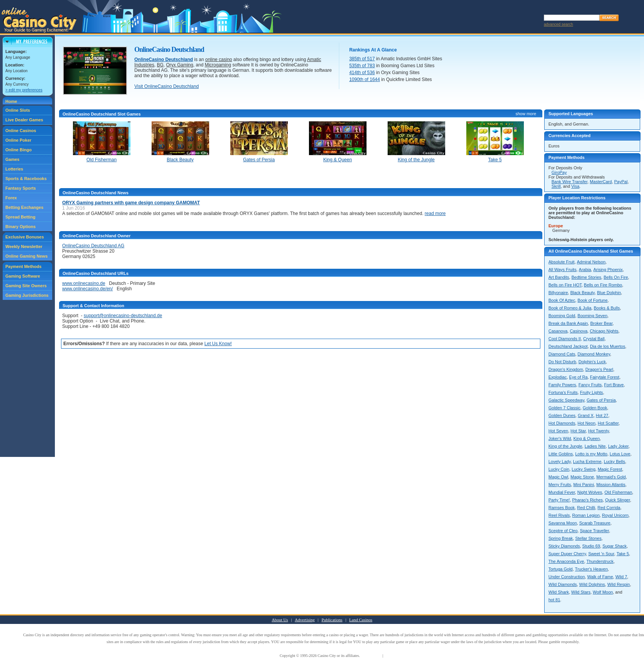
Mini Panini (584, 485)
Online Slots (18, 110)
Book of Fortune (593, 300)
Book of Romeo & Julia (570, 308)
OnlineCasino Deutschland (164, 60)
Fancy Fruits (590, 385)
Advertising (305, 620)
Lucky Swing (584, 469)
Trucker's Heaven (591, 569)
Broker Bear (601, 323)
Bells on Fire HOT (565, 285)
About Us (280, 620)
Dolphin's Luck (592, 362)
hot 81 (554, 600)
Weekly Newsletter (24, 246)
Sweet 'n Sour (601, 554)
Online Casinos (21, 131)
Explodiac (558, 377)
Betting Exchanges (24, 207)
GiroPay (559, 172)
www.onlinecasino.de (84, 283)
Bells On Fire (616, 277)
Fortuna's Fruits (563, 392)
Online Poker (18, 140)
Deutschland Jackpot (568, 346)
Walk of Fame (600, 577)
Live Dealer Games (24, 120)
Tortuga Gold (561, 569)
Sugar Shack (615, 546)
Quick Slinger (618, 500)
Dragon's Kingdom (566, 369)
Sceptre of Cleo (563, 531)
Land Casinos (361, 620)
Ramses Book (561, 508)
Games (12, 159)
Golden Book (595, 408)
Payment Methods (23, 266)
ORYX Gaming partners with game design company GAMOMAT (131, 203)
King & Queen (587, 438)
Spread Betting (20, 217)
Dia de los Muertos (608, 346)
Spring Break (561, 538)
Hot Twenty (598, 431)
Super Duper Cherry (567, 554)
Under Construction (567, 577)
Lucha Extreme (587, 462)
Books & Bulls (607, 308)
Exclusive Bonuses (25, 237)
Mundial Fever (562, 492)
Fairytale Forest (604, 377)
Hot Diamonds (562, 423)
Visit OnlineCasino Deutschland (167, 86)
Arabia (585, 270)
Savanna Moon (563, 523)
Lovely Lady (560, 462)
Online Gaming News (26, 256)
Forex (11, 198)
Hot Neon (586, 423)
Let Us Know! (218, 344)
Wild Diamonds (563, 584)
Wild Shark (559, 592)
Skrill (556, 186)
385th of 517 (362, 59)
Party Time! (559, 500)
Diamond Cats (562, 354)
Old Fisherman (618, 492)
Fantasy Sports (21, 188)
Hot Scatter (608, 423)
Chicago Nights (604, 331)
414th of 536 (362, 73)
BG (160, 65)
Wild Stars (581, 592)
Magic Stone (582, 477)
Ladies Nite (595, 446)
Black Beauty (582, 293)
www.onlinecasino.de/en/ (88, 289)
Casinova (579, 331)
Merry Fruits (560, 485)
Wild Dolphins (592, 584)
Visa (575, 186)
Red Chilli (586, 508)
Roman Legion (586, 515)
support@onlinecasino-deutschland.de (123, 316)
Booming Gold (562, 316)
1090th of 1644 (365, 79)
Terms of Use (371, 656)
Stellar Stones (588, 538)
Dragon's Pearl (599, 369)
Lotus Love (620, 454)
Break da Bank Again (568, 323)
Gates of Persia (601, 400)
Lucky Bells (614, 462)
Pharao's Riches (588, 500)
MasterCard (601, 182)
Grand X (585, 415)
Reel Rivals (559, 515)
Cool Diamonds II (565, 339)
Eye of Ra (578, 377)
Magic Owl (558, 477)
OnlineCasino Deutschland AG (93, 246)
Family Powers (562, 385)
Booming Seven (593, 316)
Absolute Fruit (561, 262)
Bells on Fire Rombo (603, 285)
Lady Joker (618, 446)
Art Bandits (559, 277)
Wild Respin (618, 584)
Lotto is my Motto (591, 454)
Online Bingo (18, 150)
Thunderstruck (600, 561)
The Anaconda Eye (566, 561)
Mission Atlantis (611, 485)
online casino (219, 60)
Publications (332, 620)
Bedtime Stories (586, 277)
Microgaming (218, 65)
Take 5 (623, 554)
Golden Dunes (562, 415)
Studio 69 (591, 546)
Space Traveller (594, 531)
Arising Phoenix (608, 270)
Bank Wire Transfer (570, 182)
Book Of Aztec (562, 300)
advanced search (558, 24)
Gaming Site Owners (26, 286)
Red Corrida (609, 508)
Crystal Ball (594, 339)
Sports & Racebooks (26, 179)
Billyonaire (558, 293)
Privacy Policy (395, 656)
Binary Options (21, 227)
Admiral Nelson (591, 262)
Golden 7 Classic (564, 408)
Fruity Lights (591, 392)
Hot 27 (602, 415)
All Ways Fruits (562, 270)
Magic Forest (610, 469)
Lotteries (14, 169)
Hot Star (578, 431)
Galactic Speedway (566, 400)
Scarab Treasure (595, 523)
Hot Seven (558, 431)
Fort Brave (614, 385)
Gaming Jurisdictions (27, 295)
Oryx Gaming (180, 65)
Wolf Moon (603, 592)
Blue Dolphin (609, 293)
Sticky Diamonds (564, 546)
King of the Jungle (565, 446)
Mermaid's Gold (611, 477)
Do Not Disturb (562, 362)
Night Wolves (590, 492)
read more (435, 213)
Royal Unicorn (615, 515)
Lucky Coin (559, 469)
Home (11, 101)
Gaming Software (23, 276)
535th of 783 (362, 66)
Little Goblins (561, 454)
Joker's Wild (560, 438)
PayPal (621, 182)
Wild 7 (621, 577)
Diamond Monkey (594, 354)
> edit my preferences (24, 90)
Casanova (558, 331)
